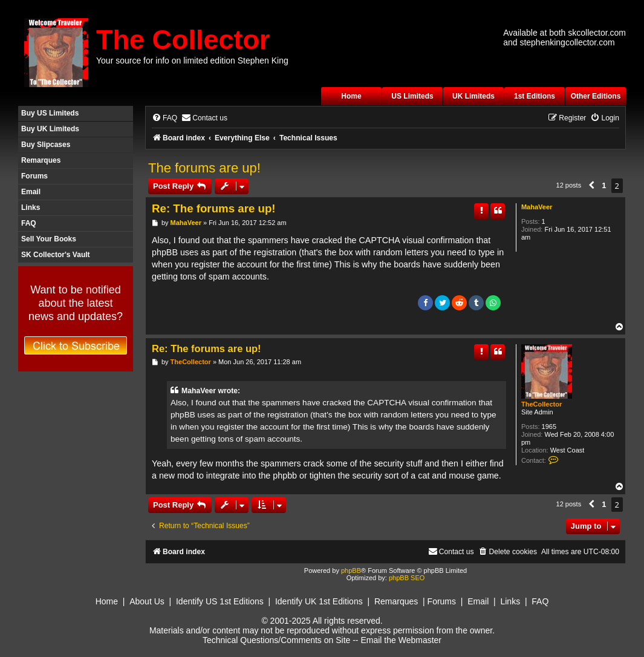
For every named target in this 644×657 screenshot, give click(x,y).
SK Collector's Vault (56, 255)
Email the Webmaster (401, 640)
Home (351, 96)
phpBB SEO (407, 578)
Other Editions (596, 96)
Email (31, 192)
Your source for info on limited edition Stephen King (192, 60)
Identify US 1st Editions (220, 601)
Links (31, 208)
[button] (591, 186)
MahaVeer (537, 207)
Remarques (41, 160)
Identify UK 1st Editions (319, 601)
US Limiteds (412, 96)
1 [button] (604, 185)
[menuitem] (164, 118)
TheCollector (542, 404)
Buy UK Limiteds (50, 129)
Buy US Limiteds (50, 113)
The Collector (183, 40)
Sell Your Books (49, 239)
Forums (34, 176)
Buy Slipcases (46, 145)
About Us (147, 601)
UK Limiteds (473, 96)
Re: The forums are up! (214, 208)
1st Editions (535, 96)
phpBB (351, 570)
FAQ (29, 223)
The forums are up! (204, 168)
